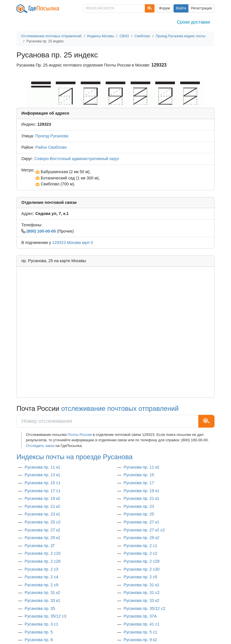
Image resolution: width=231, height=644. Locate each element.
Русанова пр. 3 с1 (41, 624)
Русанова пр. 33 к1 (42, 600)
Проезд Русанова (52, 136)
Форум (164, 8)
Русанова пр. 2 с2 (140, 553)
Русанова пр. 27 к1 (141, 522)
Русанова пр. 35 (40, 608)
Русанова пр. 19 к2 (42, 498)
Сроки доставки (193, 22)
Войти (181, 8)
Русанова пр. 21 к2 (42, 506)
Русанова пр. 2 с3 (41, 569)
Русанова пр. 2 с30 (141, 569)
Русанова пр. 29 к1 (42, 538)
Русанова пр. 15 (139, 475)
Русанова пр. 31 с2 (141, 593)
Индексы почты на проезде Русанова (75, 457)
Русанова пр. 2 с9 (41, 585)
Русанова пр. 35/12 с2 (144, 608)
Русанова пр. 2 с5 (140, 577)
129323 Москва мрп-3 (73, 243)
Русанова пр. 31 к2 (42, 593)
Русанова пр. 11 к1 (42, 467)
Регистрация (201, 8)
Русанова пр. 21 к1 (141, 498)
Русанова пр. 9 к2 (140, 640)
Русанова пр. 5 (39, 632)
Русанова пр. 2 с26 (42, 561)
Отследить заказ (40, 446)
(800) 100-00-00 (41, 231)
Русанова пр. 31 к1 (141, 585)
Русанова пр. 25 (139, 514)
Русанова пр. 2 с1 (140, 546)
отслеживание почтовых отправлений (120, 409)
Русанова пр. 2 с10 (42, 553)
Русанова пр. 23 (139, 506)
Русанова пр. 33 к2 (141, 600)
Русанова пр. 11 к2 (141, 467)
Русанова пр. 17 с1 (42, 491)
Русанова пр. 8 (39, 640)
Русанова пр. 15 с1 (42, 483)
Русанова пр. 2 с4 (41, 577)
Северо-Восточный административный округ (77, 159)
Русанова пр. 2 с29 (141, 561)
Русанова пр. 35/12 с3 (45, 616)
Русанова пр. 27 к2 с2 (144, 530)
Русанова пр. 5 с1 (140, 632)
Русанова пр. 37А (140, 616)
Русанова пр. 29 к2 (141, 538)
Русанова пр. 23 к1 (42, 514)
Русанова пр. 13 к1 (42, 475)
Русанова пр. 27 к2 (42, 530)
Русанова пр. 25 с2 (42, 522)
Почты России (80, 435)
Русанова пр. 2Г (40, 546)
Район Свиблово (51, 147)
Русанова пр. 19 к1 (141, 491)
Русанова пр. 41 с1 (141, 624)
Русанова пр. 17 (139, 483)
